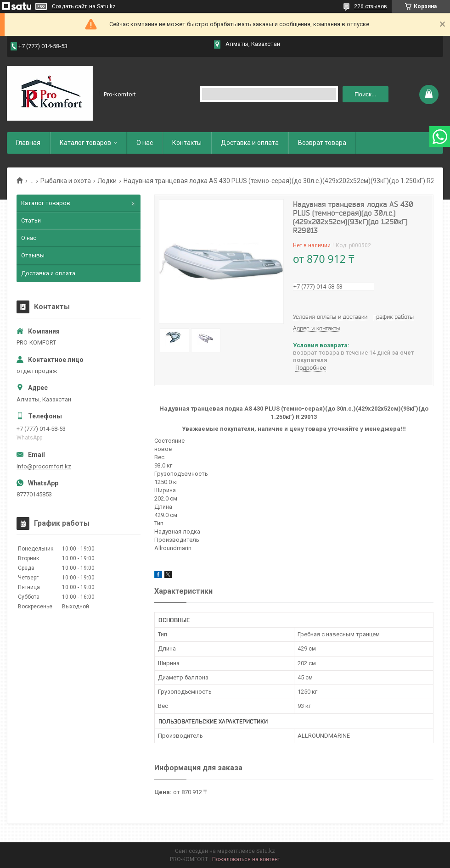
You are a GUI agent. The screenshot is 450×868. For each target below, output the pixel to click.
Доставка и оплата (250, 143)
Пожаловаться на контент (246, 859)
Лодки (107, 181)
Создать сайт (69, 6)
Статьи (31, 220)
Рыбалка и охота (66, 181)
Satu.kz (266, 851)
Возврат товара (322, 143)
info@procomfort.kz (44, 466)
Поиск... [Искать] (366, 94)
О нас (145, 143)
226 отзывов (371, 6)
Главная (28, 143)
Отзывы (33, 255)
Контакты (187, 143)
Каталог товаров (85, 143)
